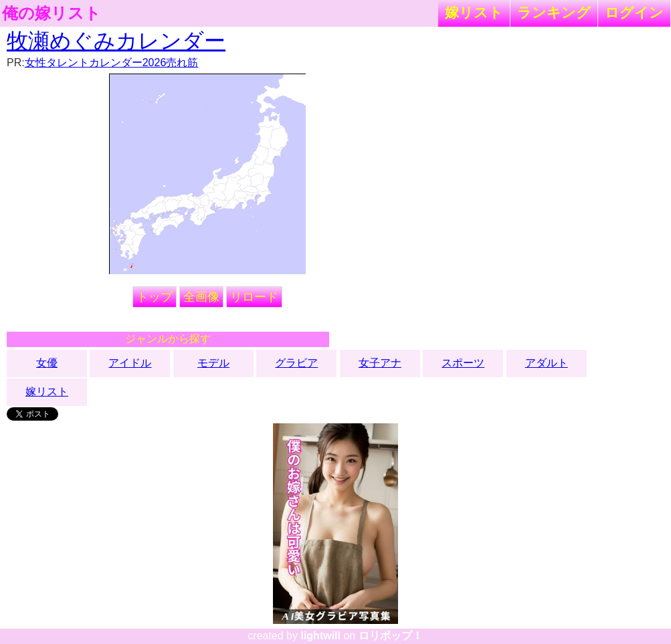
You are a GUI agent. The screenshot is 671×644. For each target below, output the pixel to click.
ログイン (634, 12)
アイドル (130, 363)
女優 (47, 363)
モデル (213, 363)
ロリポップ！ (391, 636)
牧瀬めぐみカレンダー (116, 41)
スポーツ (463, 363)
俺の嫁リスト (52, 13)
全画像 (201, 297)
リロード (254, 297)
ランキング (554, 12)
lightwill (320, 636)
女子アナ (380, 363)
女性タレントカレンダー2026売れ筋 (112, 63)
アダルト (547, 363)
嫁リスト (474, 12)
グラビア (296, 363)
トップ (155, 297)
